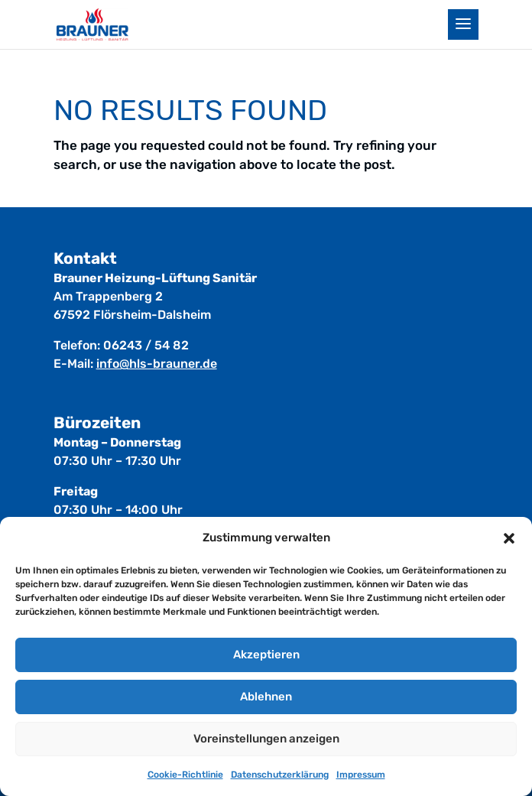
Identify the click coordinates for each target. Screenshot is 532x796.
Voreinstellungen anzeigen (266, 739)
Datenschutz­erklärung (280, 775)
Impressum (361, 775)
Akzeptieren (266, 655)
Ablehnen (266, 697)
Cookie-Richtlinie (185, 775)
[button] (509, 538)
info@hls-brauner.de (157, 364)
